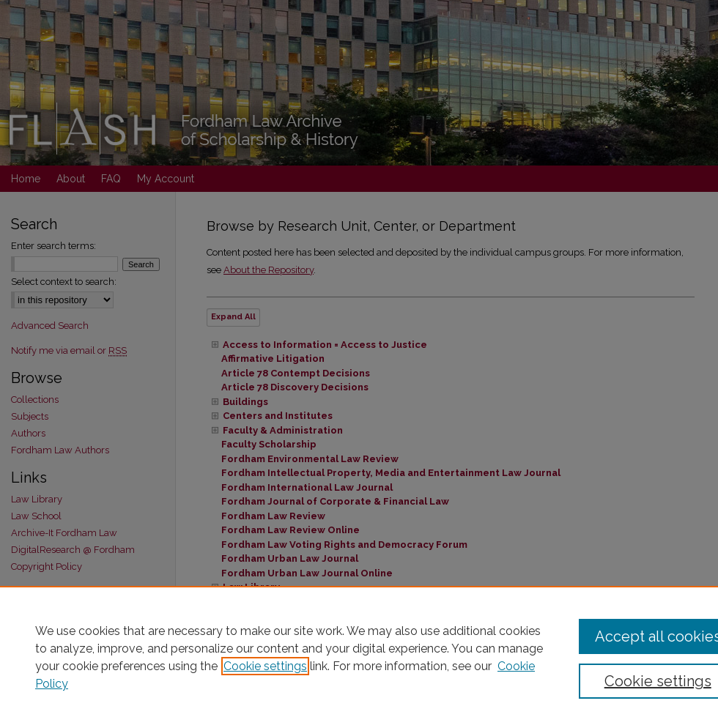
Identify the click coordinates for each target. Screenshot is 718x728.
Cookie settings (265, 666)
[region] (359, 657)
